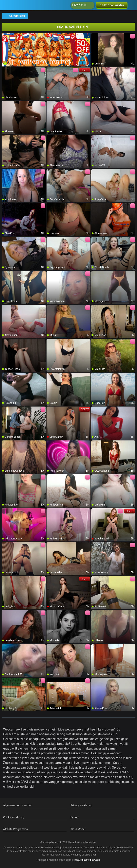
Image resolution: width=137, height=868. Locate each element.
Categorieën (15, 16)
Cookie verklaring (14, 817)
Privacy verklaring (81, 805)
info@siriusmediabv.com (87, 860)
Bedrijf (74, 817)
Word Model (78, 829)
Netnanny (76, 855)
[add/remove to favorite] (94, 37)
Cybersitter (90, 855)
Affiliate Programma (16, 829)
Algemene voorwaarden (18, 805)
